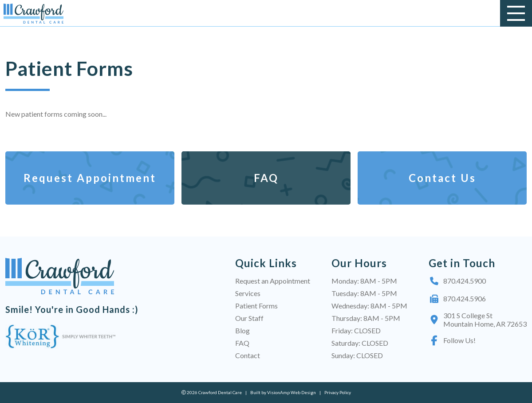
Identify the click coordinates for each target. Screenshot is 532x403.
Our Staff (249, 318)
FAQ (242, 343)
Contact (248, 355)
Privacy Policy (338, 392)
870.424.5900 (457, 281)
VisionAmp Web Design (292, 392)
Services (248, 293)
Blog (242, 330)
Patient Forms (256, 306)
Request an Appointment (273, 281)
